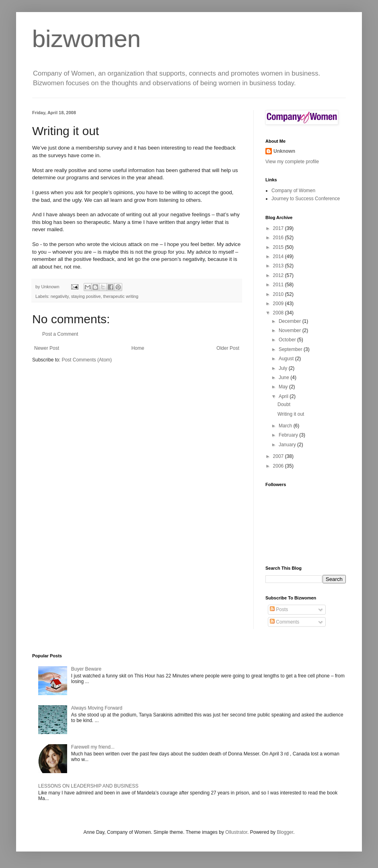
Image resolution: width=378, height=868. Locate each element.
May (284, 387)
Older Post (228, 348)
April (284, 396)
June (285, 378)
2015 (279, 247)
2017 (279, 228)
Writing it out (291, 414)
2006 (279, 466)
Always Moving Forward (97, 708)
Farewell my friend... (93, 747)
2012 (279, 275)
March (286, 426)
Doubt (284, 404)
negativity (60, 296)
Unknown (284, 151)
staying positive (86, 296)
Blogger (285, 832)
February (289, 435)
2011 (279, 285)
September (291, 349)
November (291, 330)
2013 (279, 266)
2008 (279, 313)
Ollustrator (236, 832)
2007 (279, 456)
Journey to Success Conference (306, 199)
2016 (279, 238)
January (288, 445)
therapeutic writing (121, 296)
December (291, 321)
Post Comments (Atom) (87, 360)
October (288, 340)
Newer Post (47, 348)
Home (138, 348)
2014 (279, 257)
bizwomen (86, 39)
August (287, 359)
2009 (279, 304)
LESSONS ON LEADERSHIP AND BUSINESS (88, 786)
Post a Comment (60, 334)
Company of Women (293, 191)
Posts (279, 609)
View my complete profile (292, 162)
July (284, 368)
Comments (285, 622)
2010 (279, 294)
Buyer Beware (86, 669)
